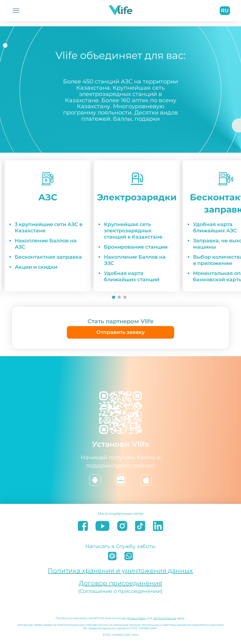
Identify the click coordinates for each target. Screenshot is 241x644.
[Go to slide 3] (125, 297)
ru (225, 11)
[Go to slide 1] (114, 297)
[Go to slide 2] (119, 297)
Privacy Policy (137, 618)
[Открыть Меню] (16, 11)
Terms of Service (165, 618)
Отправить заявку (120, 332)
